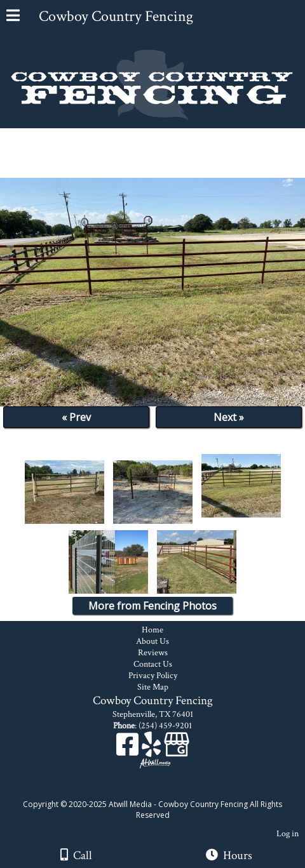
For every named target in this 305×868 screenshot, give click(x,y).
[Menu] (13, 17)
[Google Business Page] (177, 749)
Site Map (153, 687)
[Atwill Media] (164, 790)
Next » (229, 417)
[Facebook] (129, 749)
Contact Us (153, 664)
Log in (288, 833)
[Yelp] (153, 749)
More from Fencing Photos (152, 606)
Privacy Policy (153, 676)
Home (152, 630)
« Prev (76, 417)
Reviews (153, 653)
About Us (152, 641)
